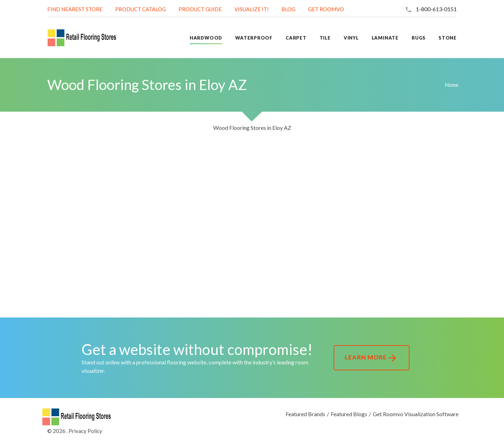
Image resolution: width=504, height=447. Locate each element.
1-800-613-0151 (436, 9)
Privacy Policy (85, 431)
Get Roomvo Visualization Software (416, 414)
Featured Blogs (349, 414)
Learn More (372, 358)
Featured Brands (305, 414)
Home (452, 85)
